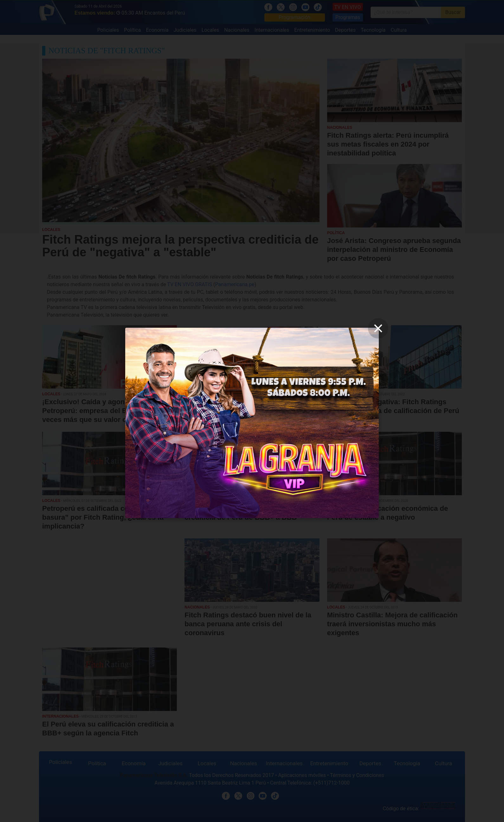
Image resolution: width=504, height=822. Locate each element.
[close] (378, 328)
